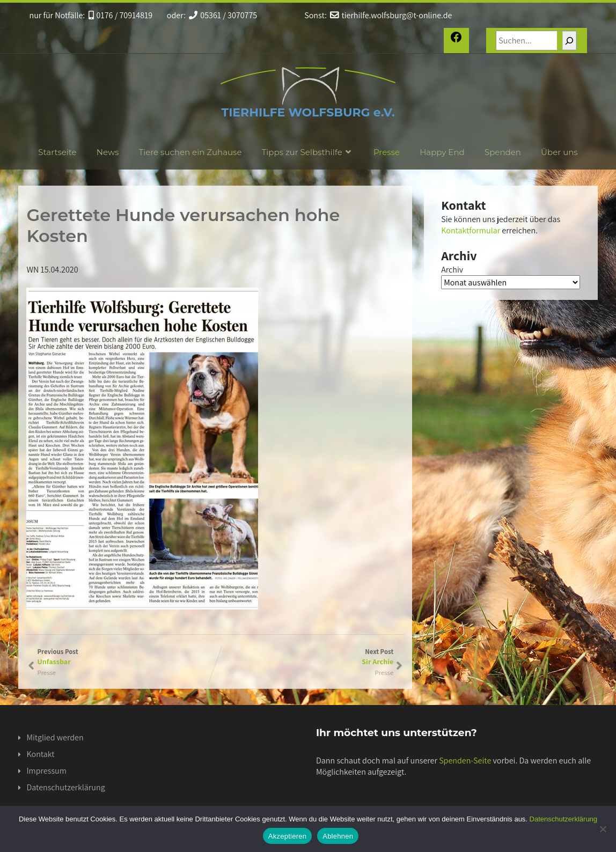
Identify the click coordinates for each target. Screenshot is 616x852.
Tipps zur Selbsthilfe (308, 152)
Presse (387, 152)
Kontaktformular (471, 230)
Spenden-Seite (465, 761)
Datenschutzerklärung (65, 787)
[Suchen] (569, 41)
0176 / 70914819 (121, 15)
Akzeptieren (287, 836)
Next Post (304, 657)
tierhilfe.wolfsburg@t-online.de (391, 15)
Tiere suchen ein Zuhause (190, 152)
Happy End (442, 152)
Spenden (503, 152)
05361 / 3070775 (223, 15)
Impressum (46, 771)
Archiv (452, 270)
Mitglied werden (55, 737)
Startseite (57, 152)
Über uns (559, 152)
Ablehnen (338, 836)
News (108, 152)
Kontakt (40, 754)
